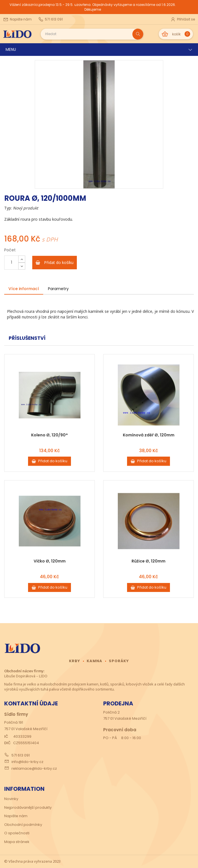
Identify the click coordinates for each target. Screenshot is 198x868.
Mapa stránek (17, 842)
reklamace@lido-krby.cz (34, 768)
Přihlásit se (183, 19)
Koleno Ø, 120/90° (49, 435)
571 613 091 (21, 755)
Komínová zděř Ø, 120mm (149, 435)
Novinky (11, 799)
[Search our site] (87, 34)
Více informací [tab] (24, 289)
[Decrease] (22, 266)
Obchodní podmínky (23, 825)
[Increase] (22, 259)
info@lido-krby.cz (27, 762)
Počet (10, 250)
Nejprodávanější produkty (28, 807)
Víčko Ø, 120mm (50, 561)
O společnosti (17, 833)
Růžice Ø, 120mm (148, 561)
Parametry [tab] (58, 289)
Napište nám (16, 816)
